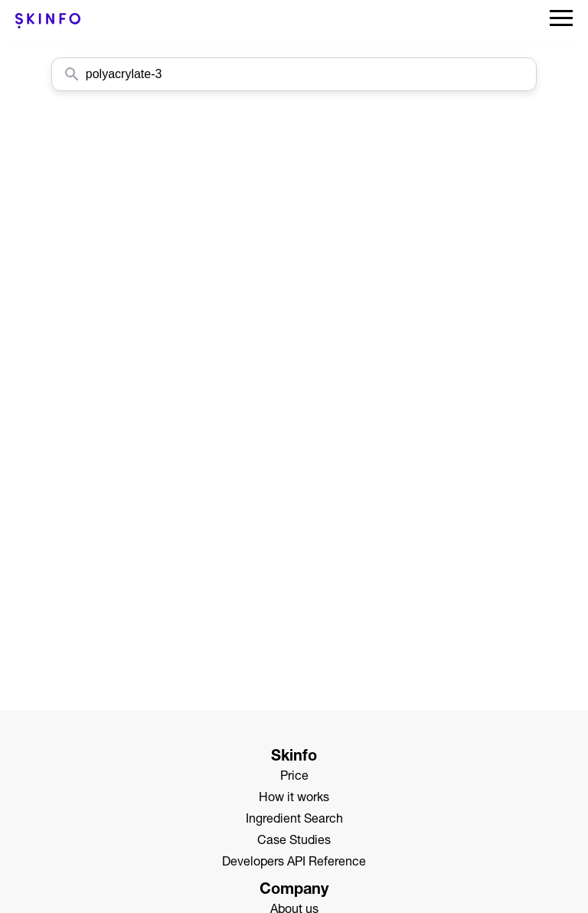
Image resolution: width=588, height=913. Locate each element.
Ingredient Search (294, 820)
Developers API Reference (294, 863)
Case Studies (294, 842)
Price (294, 777)
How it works (294, 799)
